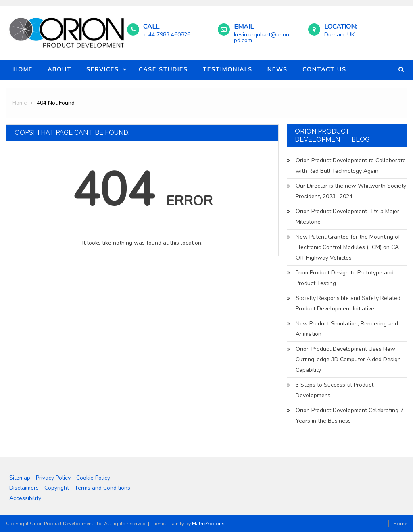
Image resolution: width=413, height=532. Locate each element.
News (277, 70)
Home (23, 70)
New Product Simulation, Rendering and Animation (347, 329)
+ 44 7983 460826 (167, 35)
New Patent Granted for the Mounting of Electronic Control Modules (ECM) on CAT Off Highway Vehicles (349, 247)
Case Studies (163, 70)
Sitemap (20, 478)
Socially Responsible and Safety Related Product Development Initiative (348, 303)
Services (103, 70)
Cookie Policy (93, 478)
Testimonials (228, 70)
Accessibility (25, 498)
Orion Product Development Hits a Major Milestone (347, 217)
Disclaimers (24, 488)
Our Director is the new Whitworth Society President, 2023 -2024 (351, 191)
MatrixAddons (208, 524)
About (59, 70)
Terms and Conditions (102, 488)
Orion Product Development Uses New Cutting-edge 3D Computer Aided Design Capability (348, 359)
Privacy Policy (53, 478)
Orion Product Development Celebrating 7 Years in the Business (349, 416)
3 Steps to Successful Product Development (335, 390)
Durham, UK (339, 35)
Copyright (57, 488)
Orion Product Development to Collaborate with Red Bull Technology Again (351, 166)
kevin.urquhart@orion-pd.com (263, 37)
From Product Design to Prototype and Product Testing (345, 278)
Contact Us (324, 70)
